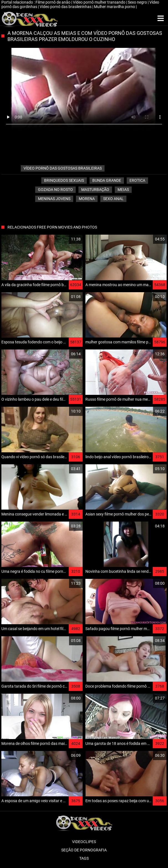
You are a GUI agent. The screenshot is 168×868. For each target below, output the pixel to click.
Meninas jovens (54, 199)
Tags (84, 858)
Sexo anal (113, 199)
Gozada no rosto (55, 190)
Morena (87, 199)
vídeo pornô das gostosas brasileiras (63, 168)
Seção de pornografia (84, 850)
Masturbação (95, 190)
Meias (123, 190)
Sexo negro (138, 2)
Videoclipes (84, 842)
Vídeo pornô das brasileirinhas (66, 7)
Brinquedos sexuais (64, 180)
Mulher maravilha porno (115, 7)
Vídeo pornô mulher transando (100, 2)
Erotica (137, 180)
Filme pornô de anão (53, 2)
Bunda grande (107, 180)
